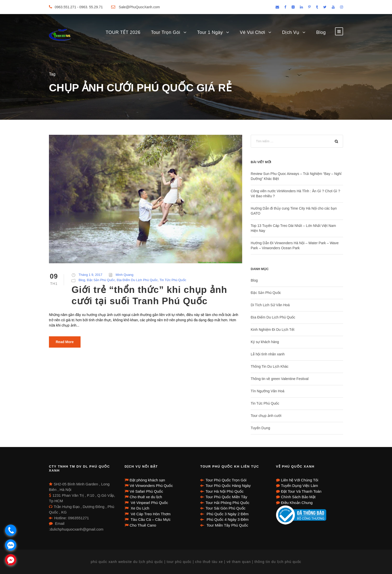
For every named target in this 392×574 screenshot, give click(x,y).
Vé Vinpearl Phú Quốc (149, 503)
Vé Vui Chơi (253, 32)
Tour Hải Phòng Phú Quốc (227, 503)
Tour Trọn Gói (166, 32)
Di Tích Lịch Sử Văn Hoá (270, 305)
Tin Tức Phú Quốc (173, 280)
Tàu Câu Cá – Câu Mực (150, 519)
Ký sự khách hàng (265, 342)
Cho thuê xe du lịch (146, 497)
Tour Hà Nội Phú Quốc (224, 491)
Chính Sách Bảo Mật (298, 497)
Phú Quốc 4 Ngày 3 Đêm (227, 519)
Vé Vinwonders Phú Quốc (151, 486)
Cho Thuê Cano (143, 525)
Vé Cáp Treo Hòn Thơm (150, 514)
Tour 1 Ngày (210, 32)
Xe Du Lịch (140, 508)
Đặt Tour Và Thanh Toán (301, 491)
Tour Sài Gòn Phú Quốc (225, 508)
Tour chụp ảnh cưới (266, 416)
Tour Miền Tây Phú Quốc (227, 525)
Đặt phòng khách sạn (147, 480)
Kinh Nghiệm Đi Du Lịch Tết (273, 330)
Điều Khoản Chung (297, 503)
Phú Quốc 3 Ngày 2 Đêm (227, 514)
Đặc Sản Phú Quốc (101, 280)
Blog (321, 32)
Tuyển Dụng (260, 428)
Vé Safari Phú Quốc (146, 491)
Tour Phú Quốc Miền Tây (226, 497)
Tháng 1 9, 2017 (90, 275)
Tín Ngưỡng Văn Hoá (268, 391)
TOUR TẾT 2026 (123, 32)
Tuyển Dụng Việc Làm (300, 486)
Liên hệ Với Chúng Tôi (300, 480)
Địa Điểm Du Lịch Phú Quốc (137, 280)
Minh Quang (125, 275)
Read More (65, 342)
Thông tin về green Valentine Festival (280, 379)
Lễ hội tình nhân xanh (268, 354)
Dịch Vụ (291, 32)
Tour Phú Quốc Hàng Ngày (228, 486)
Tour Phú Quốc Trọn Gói (226, 480)
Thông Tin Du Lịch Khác (270, 366)
